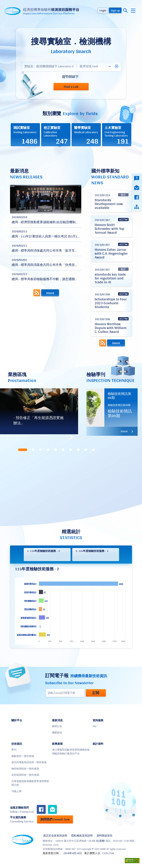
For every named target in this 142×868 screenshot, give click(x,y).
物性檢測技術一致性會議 (25, 769)
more (50, 293)
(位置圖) (100, 840)
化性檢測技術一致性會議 (25, 775)
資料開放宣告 (103, 835)
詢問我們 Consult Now (55, 819)
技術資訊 (17, 744)
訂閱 (95, 693)
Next (71, 437)
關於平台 (17, 720)
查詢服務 (98, 720)
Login (103, 10)
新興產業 (57, 744)
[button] (117, 66)
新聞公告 (57, 726)
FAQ (94, 726)
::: (2, 3)
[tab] (23, 450)
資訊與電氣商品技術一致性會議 (29, 762)
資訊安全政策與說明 (55, 835)
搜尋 (126, 11)
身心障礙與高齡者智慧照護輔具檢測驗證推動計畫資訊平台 (71, 752)
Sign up (115, 10)
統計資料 (98, 744)
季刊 (14, 750)
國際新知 (57, 733)
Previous (8, 437)
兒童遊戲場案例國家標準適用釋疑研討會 (30, 783)
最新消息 (57, 720)
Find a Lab (71, 87)
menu (133, 11)
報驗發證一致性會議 (23, 756)
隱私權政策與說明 (81, 835)
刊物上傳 (16, 791)
